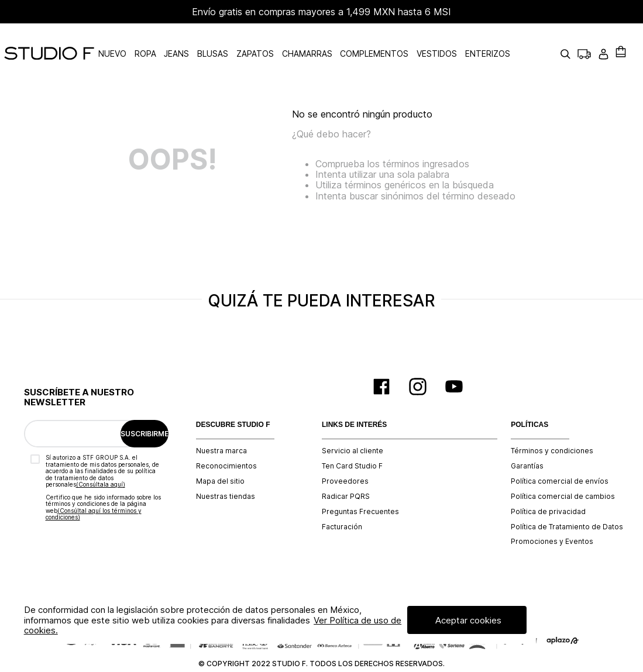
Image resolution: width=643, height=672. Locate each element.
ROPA (172, 41)
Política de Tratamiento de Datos (567, 501)
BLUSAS (239, 41)
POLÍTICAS (529, 399)
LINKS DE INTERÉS (354, 399)
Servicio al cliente (353, 425)
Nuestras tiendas (226, 470)
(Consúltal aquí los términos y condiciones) (94, 488)
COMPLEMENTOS (400, 41)
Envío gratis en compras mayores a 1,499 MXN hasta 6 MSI (321, 12)
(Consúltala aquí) (101, 458)
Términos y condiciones (552, 425)
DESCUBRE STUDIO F (233, 399)
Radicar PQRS (346, 470)
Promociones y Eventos (552, 515)
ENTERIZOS (514, 41)
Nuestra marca (221, 425)
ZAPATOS (281, 41)
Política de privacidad (548, 485)
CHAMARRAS (333, 41)
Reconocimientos (226, 440)
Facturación (342, 501)
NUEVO (139, 41)
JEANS (203, 41)
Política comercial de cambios (563, 470)
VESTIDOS (463, 41)
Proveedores (345, 455)
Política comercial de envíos (560, 455)
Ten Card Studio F (352, 440)
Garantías (527, 440)
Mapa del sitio (220, 455)
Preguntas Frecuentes (360, 485)
